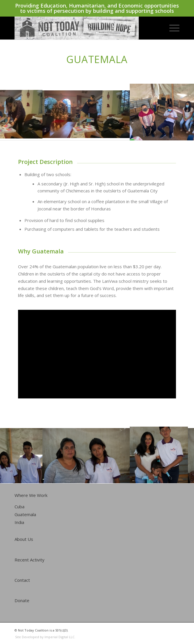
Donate (22, 600)
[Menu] (171, 28)
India (19, 522)
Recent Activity (30, 560)
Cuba (19, 507)
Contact (22, 580)
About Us (24, 539)
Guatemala (25, 514)
